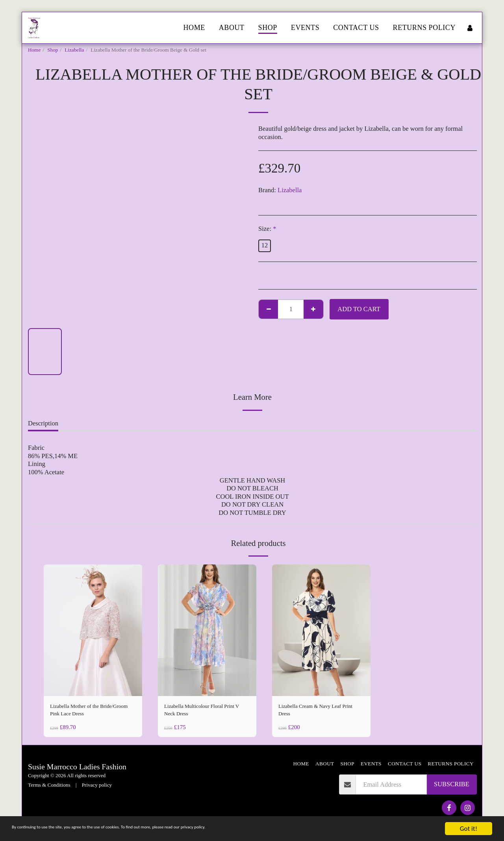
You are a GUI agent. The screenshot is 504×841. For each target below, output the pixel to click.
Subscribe (452, 788)
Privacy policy (97, 789)
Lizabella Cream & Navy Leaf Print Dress (318, 712)
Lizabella (74, 50)
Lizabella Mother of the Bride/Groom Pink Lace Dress (89, 712)
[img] (93, 630)
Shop (53, 50)
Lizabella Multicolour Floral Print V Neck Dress (201, 712)
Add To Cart (359, 309)
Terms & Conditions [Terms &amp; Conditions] (49, 789)
